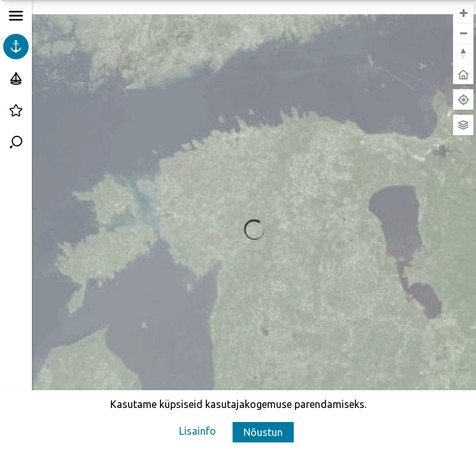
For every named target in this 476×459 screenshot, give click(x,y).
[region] (254, 229)
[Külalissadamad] (16, 78)
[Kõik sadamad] (16, 47)
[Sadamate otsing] (16, 142)
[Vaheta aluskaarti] (463, 125)
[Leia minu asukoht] (463, 99)
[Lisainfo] (198, 431)
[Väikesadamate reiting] (16, 110)
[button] (263, 432)
